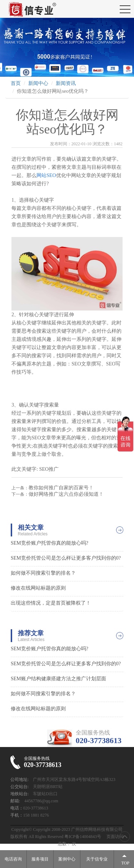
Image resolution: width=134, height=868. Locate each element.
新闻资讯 (66, 83)
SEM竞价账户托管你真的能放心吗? (49, 543)
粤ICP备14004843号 (83, 837)
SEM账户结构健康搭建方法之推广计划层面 (58, 679)
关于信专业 (97, 859)
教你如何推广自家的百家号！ (61, 488)
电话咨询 (13, 859)
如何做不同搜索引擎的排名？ (43, 573)
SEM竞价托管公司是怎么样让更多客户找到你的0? (66, 558)
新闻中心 (38, 83)
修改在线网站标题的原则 (38, 588)
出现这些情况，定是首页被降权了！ (51, 603)
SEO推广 (49, 469)
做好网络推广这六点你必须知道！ (66, 494)
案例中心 (67, 859)
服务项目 (40, 859)
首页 (16, 83)
